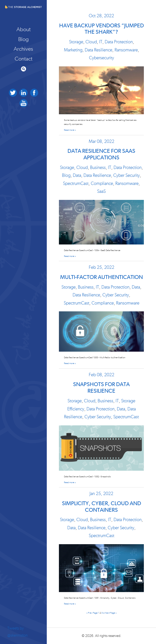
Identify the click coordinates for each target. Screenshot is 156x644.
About (24, 29)
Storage (76, 42)
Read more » (70, 130)
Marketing (73, 50)
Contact (24, 59)
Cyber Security (127, 176)
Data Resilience (98, 50)
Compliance (102, 184)
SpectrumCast (76, 184)
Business (98, 168)
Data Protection (119, 42)
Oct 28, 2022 (101, 16)
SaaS (101, 192)
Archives (23, 49)
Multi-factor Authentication (102, 277)
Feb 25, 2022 (102, 268)
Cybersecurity (102, 58)
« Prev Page (92, 613)
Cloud (91, 42)
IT (101, 42)
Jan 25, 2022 (101, 494)
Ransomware (126, 50)
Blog (24, 39)
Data (77, 176)
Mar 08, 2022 (102, 142)
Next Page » (111, 613)
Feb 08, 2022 (102, 375)
